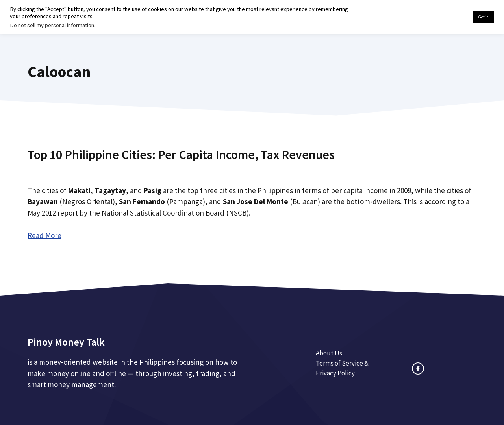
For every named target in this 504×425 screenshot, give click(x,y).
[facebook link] (418, 369)
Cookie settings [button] (449, 17)
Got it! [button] (484, 17)
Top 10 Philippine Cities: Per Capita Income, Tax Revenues (181, 155)
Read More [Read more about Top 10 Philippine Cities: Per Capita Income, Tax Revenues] (44, 235)
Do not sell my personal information (52, 25)
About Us (329, 353)
